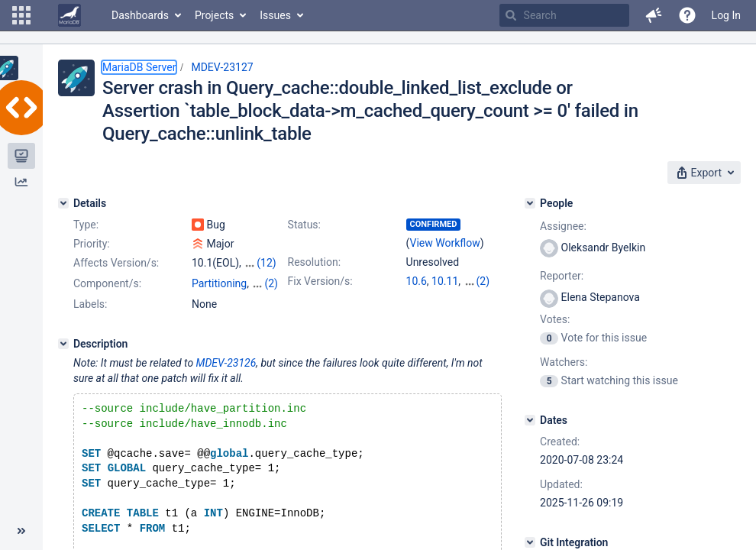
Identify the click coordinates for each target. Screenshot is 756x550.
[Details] (63, 203)
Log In (726, 15)
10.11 (445, 281)
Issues (275, 15)
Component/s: (107, 283)
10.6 (417, 281)
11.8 (417, 296)
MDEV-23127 (222, 67)
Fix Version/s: (320, 281)
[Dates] (530, 420)
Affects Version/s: (116, 263)
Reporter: (562, 276)
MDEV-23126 (226, 377)
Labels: (90, 318)
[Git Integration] (530, 542)
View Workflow (445, 243)
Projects (214, 15)
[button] (21, 15)
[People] (530, 203)
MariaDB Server (139, 67)
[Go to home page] (69, 15)
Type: (86, 225)
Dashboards (140, 15)
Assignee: (563, 226)
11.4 (474, 281)
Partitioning (219, 283)
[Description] (63, 357)
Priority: (92, 244)
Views (241, 299)
